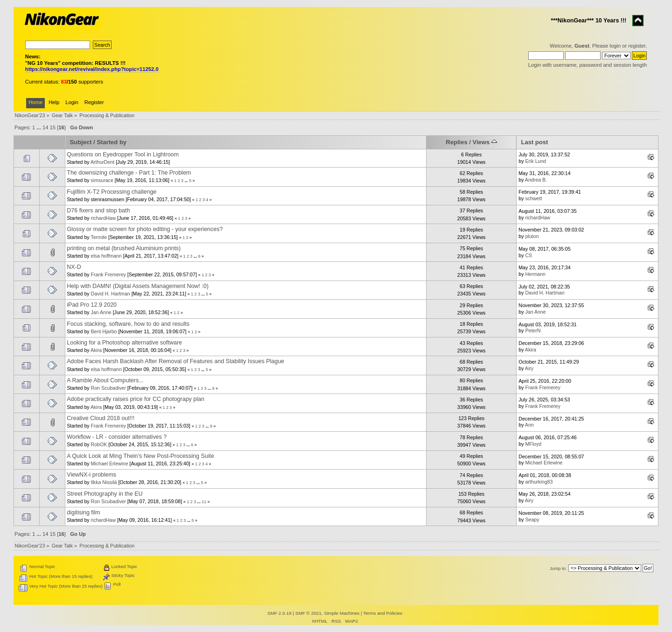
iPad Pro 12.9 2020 (92, 305)
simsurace (102, 180)
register (637, 46)
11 (204, 502)
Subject (80, 142)
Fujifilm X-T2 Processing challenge (112, 192)
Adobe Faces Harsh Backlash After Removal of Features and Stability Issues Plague (175, 361)
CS (528, 255)
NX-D (74, 267)
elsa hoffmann (106, 256)
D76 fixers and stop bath (98, 211)
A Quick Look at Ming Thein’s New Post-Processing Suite (140, 456)
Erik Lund (535, 161)
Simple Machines (342, 613)
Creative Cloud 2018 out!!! (101, 418)
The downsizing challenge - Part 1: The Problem (129, 173)
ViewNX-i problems (91, 475)
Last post (534, 142)
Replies (456, 142)
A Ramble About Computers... (105, 380)
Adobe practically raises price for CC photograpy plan (136, 399)
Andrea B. (536, 180)
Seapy (532, 520)
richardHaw (104, 218)
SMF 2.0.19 (280, 613)
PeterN (533, 330)
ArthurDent (102, 162)
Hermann (535, 274)
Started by (112, 142)
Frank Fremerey (108, 274)
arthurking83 (539, 482)
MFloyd (533, 444)
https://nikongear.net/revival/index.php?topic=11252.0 (92, 69)
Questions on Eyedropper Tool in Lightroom (123, 154)
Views (485, 142)
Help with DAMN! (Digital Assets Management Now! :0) (138, 286)
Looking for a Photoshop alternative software (124, 343)
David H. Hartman (111, 294)
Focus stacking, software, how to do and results (128, 324)
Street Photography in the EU (105, 494)
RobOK (99, 444)
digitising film (83, 513)
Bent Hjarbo (104, 331)
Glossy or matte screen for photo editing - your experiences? (145, 229)
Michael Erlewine (110, 463)
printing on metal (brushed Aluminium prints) (124, 248)
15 (53, 127)
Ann (529, 425)
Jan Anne (101, 312)
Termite (99, 237)
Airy (529, 368)
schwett (533, 198)
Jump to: (558, 568)
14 (45, 127)
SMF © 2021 (308, 613)
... (39, 127)
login (615, 46)
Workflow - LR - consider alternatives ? (117, 437)
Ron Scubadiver (108, 388)
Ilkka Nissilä (104, 482)
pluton (532, 236)
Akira (96, 350)
